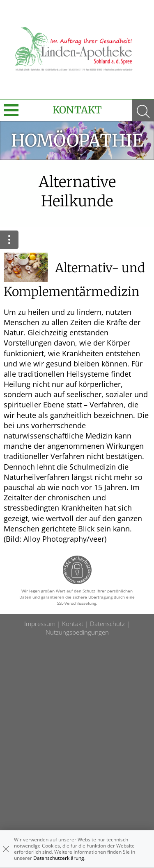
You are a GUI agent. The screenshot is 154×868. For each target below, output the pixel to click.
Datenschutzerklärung (59, 858)
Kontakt (77, 110)
